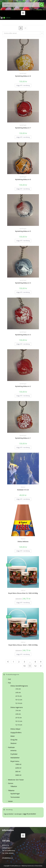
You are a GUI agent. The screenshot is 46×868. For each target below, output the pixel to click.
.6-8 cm (18, 692)
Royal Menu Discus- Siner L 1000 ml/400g (23, 645)
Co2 (9, 679)
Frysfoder (14, 754)
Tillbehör (23, 539)
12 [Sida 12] (35, 666)
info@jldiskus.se (7, 858)
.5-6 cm (18, 689)
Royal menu (15, 761)
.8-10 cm (18, 696)
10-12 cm (19, 700)
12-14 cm (19, 703)
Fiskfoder (11, 747)
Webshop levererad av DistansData (32, 866)
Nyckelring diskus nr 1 (23, 438)
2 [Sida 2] (19, 662)
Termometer (15, 797)
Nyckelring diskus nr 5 (23, 231)
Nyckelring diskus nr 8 (23, 76)
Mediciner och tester (16, 780)
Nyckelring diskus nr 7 (23, 128)
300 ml (18, 771)
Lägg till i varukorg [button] (23, 85)
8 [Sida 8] (35, 662)
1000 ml (23, 591)
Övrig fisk (14, 740)
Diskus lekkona (23, 541)
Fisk (9, 683)
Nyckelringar (23, 73)
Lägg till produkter (29, 814)
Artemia (13, 750)
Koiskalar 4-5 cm (23, 490)
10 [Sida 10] (24, 666)
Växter (10, 801)
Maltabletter (15, 758)
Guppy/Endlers (16, 732)
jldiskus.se (18, 866)
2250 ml (18, 768)
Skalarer (23, 487)
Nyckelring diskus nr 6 (23, 179)
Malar (13, 736)
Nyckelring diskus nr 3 (23, 335)
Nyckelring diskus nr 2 (23, 386)
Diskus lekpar (15, 729)
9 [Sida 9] (41, 662)
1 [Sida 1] (13, 662)
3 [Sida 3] (24, 662)
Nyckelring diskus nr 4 (23, 283)
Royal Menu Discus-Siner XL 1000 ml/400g (23, 593)
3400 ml (18, 775)
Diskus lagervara (17, 707)
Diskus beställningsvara (19, 686)
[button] (23, 13)
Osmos (11, 783)
